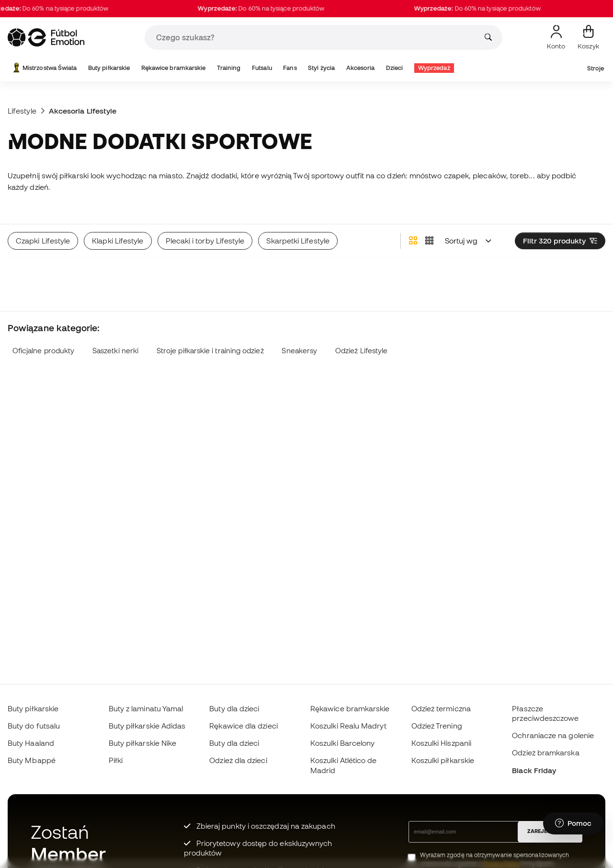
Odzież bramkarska (545, 752)
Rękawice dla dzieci (243, 726)
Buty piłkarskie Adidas (147, 726)
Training (229, 68)
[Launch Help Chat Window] (573, 823)
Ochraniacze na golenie (553, 735)
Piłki (116, 760)
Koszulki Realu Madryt (348, 726)
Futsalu (262, 68)
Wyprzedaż (434, 68)
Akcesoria (361, 68)
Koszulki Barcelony (342, 743)
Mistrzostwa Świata (44, 68)
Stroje (596, 68)
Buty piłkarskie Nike (143, 743)
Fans (290, 68)
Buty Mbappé (32, 760)
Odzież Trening (437, 726)
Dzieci (394, 68)
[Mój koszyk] (588, 37)
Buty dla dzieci (234, 708)
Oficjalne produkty (43, 351)
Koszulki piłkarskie (443, 760)
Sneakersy (299, 351)
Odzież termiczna (441, 708)
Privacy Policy (501, 864)
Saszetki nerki (115, 351)
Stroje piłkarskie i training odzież (210, 351)
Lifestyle (22, 111)
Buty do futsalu (34, 726)
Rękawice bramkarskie (174, 68)
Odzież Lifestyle (361, 351)
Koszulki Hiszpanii (441, 743)
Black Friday (534, 770)
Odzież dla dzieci (238, 760)
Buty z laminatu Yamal (146, 708)
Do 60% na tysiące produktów (269, 9)
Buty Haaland (31, 743)
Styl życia (321, 68)
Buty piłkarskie (109, 68)
